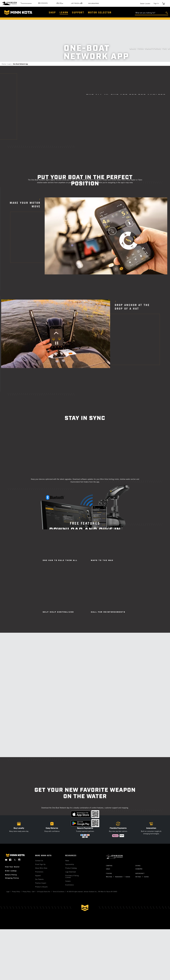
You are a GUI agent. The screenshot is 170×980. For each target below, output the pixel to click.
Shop (52, 12)
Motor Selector (100, 12)
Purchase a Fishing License (72, 876)
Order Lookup (11, 871)
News (67, 861)
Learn (64, 12)
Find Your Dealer (12, 867)
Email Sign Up (40, 864)
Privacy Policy (16, 892)
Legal (8, 892)
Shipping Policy (12, 878)
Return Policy (11, 875)
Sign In (156, 3)
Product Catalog (71, 868)
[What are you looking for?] (152, 13)
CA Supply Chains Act (44, 892)
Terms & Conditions (59, 892)
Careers (68, 881)
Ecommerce (69, 885)
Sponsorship (70, 864)
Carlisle (146, 877)
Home (4, 64)
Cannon (128, 877)
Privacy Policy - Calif (29, 892)
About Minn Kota (41, 868)
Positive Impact (41, 883)
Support (78, 12)
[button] (52, 830)
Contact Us (39, 861)
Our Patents (39, 879)
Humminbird (119, 877)
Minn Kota (109, 877)
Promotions (39, 872)
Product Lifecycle (41, 887)
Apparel (38, 875)
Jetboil (108, 869)
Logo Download (71, 872)
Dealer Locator (145, 3)
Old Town (138, 877)
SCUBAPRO (139, 869)
